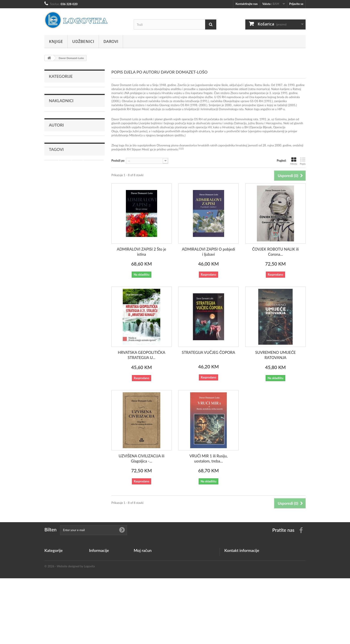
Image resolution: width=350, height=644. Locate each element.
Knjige (56, 41)
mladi (50, 222)
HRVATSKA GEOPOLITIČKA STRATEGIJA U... (142, 355)
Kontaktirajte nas (247, 4)
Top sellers (96, 569)
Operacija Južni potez (133, 131)
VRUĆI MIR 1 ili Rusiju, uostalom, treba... (209, 458)
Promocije (96, 558)
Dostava (94, 587)
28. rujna (268, 145)
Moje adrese (142, 569)
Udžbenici (83, 41)
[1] (180, 148)
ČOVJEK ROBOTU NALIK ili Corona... (275, 252)
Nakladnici (61, 128)
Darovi (111, 41)
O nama (94, 604)
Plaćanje (94, 610)
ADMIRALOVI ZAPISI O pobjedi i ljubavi (209, 252)
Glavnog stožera (134, 105)
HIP (280, 109)
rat (48, 215)
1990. (291, 85)
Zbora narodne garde (244, 93)
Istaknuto (55, 111)
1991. (284, 93)
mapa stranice (98, 616)
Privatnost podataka (102, 593)
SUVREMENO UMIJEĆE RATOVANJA (275, 355)
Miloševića (136, 135)
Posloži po (118, 160)
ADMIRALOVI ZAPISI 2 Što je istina (141, 252)
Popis (303, 161)
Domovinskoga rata (231, 109)
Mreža (294, 161)
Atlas (77, 208)
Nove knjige (97, 564)
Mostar (51, 208)
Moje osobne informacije (150, 575)
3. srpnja (275, 93)
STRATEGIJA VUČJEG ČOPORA (209, 352)
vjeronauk (89, 215)
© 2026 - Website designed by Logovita (70, 632)
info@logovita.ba (252, 576)
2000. (116, 101)
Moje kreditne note (146, 564)
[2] (183, 148)
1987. (279, 85)
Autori (56, 161)
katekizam (78, 222)
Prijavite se (296, 4)
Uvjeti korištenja (100, 598)
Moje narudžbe (143, 558)
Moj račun (143, 550)
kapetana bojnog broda (270, 97)
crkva (62, 222)
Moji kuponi (141, 581)
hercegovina (94, 208)
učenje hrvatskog (66, 215)
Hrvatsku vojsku (172, 93)
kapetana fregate (202, 93)
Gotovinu (281, 119)
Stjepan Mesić (141, 109)
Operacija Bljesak (261, 127)
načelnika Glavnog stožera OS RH (168, 105)
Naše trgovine (98, 575)
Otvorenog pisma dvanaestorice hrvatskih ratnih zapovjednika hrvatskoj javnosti (207, 145)
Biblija (65, 208)
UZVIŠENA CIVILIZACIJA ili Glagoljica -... (141, 458)
